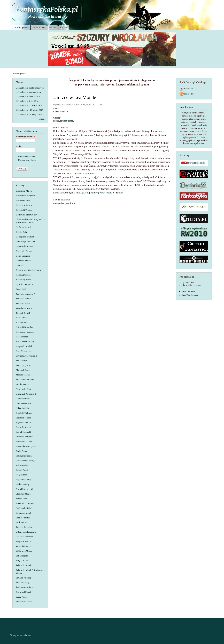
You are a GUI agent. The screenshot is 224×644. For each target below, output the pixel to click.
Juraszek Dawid (23, 313)
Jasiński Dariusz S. (24, 308)
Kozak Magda (22, 337)
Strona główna (22, 28)
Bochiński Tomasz (24, 210)
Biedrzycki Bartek (24, 205)
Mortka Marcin (23, 384)
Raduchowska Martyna (26, 461)
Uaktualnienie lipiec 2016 (27, 101)
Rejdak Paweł (22, 470)
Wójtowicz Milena (24, 551)
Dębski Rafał (22, 232)
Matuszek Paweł (23, 370)
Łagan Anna (21, 597)
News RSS (189, 94)
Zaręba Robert (22, 561)
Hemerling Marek (24, 280)
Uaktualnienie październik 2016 (30, 88)
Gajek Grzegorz (23, 256)
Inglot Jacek (21, 289)
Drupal (28, 635)
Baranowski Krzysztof (26, 196)
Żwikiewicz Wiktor (24, 587)
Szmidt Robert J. (23, 518)
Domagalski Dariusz (25, 237)
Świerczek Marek (24, 513)
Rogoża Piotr (22, 475)
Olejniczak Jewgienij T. (26, 394)
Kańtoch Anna (22, 322)
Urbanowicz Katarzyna (26, 532)
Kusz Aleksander (23, 351)
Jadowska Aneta (23, 303)
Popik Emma (22, 451)
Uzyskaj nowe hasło (27, 160)
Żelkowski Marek (24, 565)
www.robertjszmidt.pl (64, 203)
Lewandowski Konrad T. (27, 356)
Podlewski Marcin (24, 442)
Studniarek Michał (24, 508)
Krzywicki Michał (24, 346)
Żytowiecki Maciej (24, 592)
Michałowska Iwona (25, 380)
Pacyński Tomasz (24, 418)
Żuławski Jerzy (23, 583)
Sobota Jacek (22, 499)
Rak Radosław (22, 465)
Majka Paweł (22, 361)
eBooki (52, 28)
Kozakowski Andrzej (25, 342)
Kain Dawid (21, 318)
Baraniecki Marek (24, 191)
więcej (42, 119)
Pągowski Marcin (24, 422)
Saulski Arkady (23, 484)
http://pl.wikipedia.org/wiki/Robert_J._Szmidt (100, 193)
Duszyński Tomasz (24, 251)
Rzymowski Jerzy (24, 480)
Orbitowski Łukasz (24, 403)
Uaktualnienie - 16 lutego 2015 (30, 110)
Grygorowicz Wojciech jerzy (29, 270)
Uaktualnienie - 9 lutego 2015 (29, 114)
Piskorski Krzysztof (25, 437)
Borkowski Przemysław (26, 215)
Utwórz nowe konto (27, 157)
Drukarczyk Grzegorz (25, 242)
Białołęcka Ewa (23, 200)
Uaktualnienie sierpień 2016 (28, 97)
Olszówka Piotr (23, 399)
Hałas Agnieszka (23, 275)
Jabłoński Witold (23, 299)
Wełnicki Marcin (23, 546)
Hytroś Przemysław (25, 284)
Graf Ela (20, 265)
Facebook (189, 89)
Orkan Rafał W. (23, 408)
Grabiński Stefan (23, 261)
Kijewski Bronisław (25, 327)
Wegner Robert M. (24, 541)
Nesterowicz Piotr (24, 389)
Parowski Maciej (23, 427)
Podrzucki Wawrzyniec (26, 446)
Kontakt (64, 28)
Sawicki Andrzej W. (25, 489)
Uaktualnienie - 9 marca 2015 (29, 106)
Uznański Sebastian (25, 537)
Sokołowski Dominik (25, 503)
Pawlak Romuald (24, 432)
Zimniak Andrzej (23, 578)
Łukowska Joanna (24, 602)
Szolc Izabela (22, 522)
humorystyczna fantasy (64, 121)
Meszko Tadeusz (23, 375)
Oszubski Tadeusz (24, 413)
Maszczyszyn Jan (24, 365)
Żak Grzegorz (22, 556)
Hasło (19, 146)
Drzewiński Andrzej (25, 246)
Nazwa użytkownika (26, 137)
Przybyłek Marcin (24, 456)
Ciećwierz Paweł (23, 227)
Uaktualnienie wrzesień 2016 (29, 92)
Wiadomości (39, 28)
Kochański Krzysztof (25, 332)
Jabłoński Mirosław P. (26, 294)
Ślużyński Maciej (24, 494)
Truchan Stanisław (24, 527)
